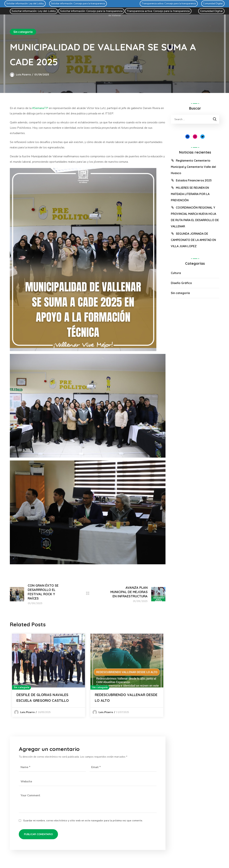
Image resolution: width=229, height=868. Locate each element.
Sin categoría (23, 32)
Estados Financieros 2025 (194, 180)
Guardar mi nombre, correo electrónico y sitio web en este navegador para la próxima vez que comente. (83, 821)
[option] (48, 675)
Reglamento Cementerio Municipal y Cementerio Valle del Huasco (193, 167)
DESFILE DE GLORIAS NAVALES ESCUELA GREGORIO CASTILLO (43, 698)
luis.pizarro (23, 75)
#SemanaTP (40, 108)
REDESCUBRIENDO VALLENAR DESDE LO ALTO (126, 698)
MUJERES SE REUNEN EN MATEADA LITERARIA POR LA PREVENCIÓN (190, 194)
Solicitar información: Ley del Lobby (25, 4)
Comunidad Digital (213, 4)
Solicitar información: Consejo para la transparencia (78, 4)
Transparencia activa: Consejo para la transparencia (169, 4)
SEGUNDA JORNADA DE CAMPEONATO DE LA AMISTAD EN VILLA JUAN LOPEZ (193, 240)
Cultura (176, 273)
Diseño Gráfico (181, 283)
